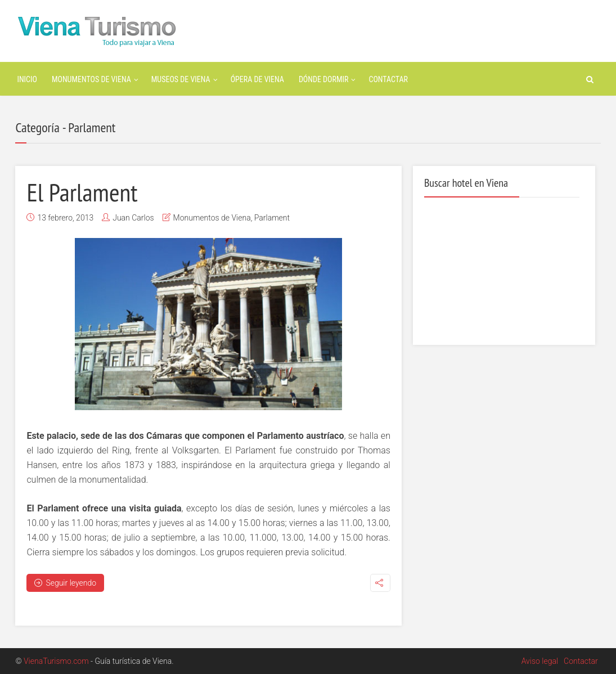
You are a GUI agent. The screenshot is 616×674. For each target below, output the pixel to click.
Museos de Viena (181, 79)
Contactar (388, 79)
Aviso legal (540, 661)
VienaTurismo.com (56, 661)
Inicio (27, 79)
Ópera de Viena (257, 79)
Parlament (272, 218)
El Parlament (82, 192)
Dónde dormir (324, 79)
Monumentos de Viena (91, 79)
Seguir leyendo (65, 583)
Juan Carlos (133, 218)
